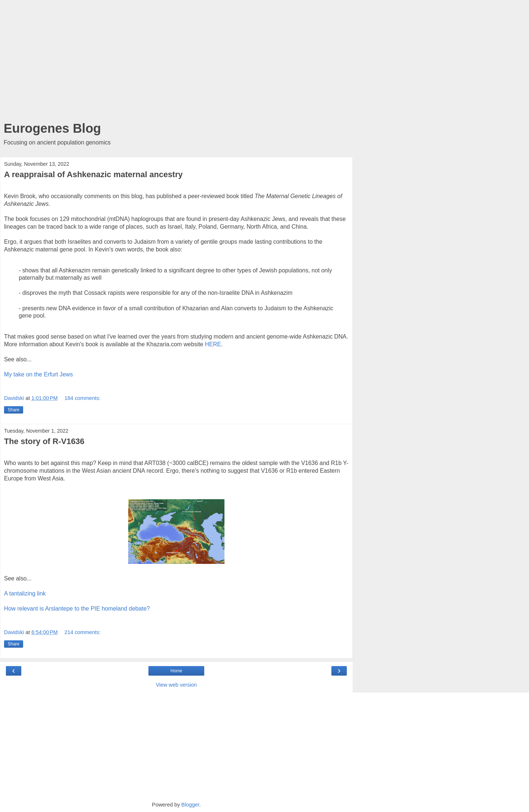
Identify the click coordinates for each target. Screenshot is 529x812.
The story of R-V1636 (44, 441)
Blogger (190, 805)
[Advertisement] (176, 62)
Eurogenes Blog (52, 128)
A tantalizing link (25, 593)
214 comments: (82, 632)
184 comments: (82, 398)
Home (176, 671)
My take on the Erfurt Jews (38, 374)
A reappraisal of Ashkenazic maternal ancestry (93, 174)
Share (14, 410)
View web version (176, 685)
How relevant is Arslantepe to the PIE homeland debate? (77, 609)
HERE (213, 344)
